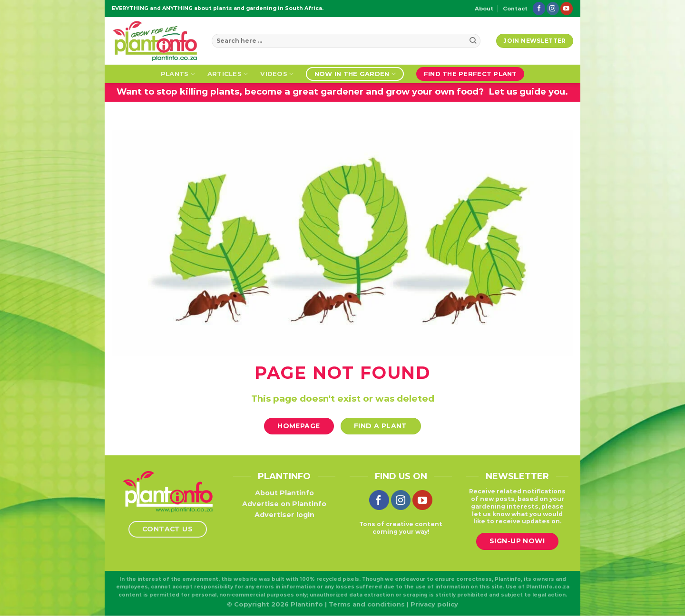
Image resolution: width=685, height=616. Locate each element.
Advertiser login (284, 515)
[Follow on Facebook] (539, 8)
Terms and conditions (367, 604)
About (484, 9)
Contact (515, 9)
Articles (228, 74)
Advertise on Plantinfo (284, 504)
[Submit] (473, 41)
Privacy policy (434, 604)
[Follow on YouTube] (567, 8)
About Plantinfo (284, 493)
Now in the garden (355, 74)
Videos (277, 74)
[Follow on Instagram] (553, 8)
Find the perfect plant (470, 74)
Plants (178, 74)
